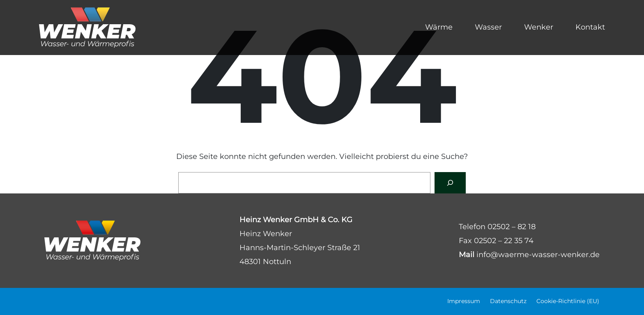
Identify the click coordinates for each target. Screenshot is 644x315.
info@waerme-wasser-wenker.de (538, 255)
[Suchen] (450, 183)
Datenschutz (508, 301)
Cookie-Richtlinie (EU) (568, 301)
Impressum (464, 301)
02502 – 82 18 (512, 227)
